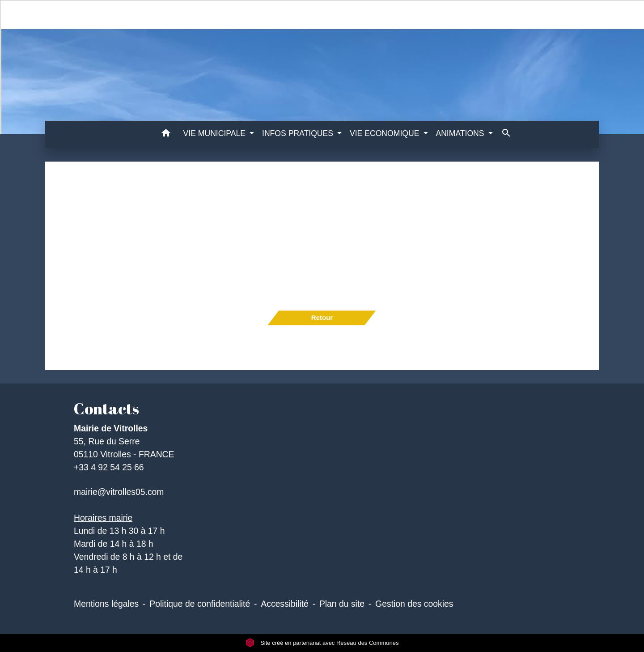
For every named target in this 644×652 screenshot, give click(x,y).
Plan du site (342, 604)
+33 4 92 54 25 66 (109, 467)
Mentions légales (106, 604)
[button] (166, 134)
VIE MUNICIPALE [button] (216, 133)
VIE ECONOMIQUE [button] (386, 133)
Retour (322, 317)
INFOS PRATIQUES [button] (299, 133)
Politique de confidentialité (200, 604)
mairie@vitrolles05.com (119, 492)
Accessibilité (285, 604)
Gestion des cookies (414, 604)
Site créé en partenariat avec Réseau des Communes (322, 643)
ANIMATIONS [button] (461, 133)
